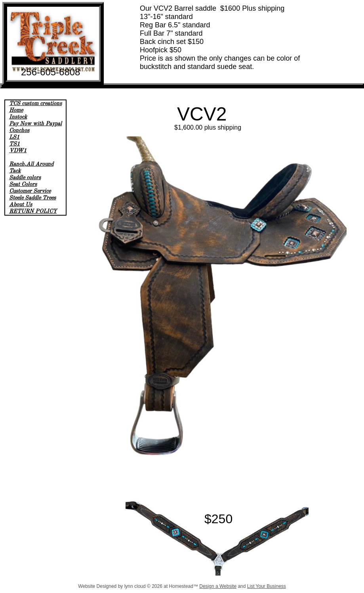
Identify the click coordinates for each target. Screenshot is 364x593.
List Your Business (267, 586)
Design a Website (218, 586)
